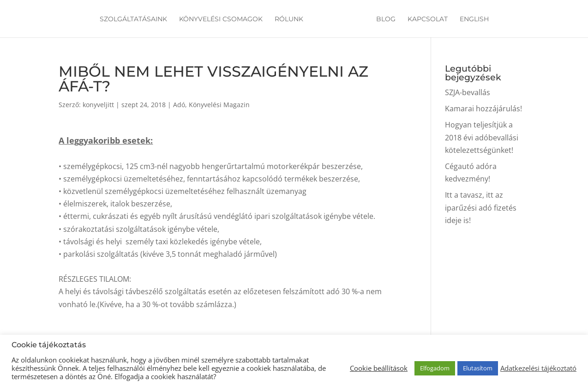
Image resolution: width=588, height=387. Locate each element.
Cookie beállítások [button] (379, 368)
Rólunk (289, 19)
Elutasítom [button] (478, 368)
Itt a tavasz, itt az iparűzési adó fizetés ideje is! (481, 207)
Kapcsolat (428, 19)
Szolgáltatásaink (133, 19)
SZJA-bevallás (468, 92)
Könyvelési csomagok (221, 19)
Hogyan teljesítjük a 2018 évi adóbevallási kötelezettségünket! (482, 137)
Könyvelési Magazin (219, 105)
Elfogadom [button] (435, 368)
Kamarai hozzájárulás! (483, 109)
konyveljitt (98, 105)
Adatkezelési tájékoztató (538, 368)
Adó (179, 105)
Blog (386, 19)
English (474, 19)
